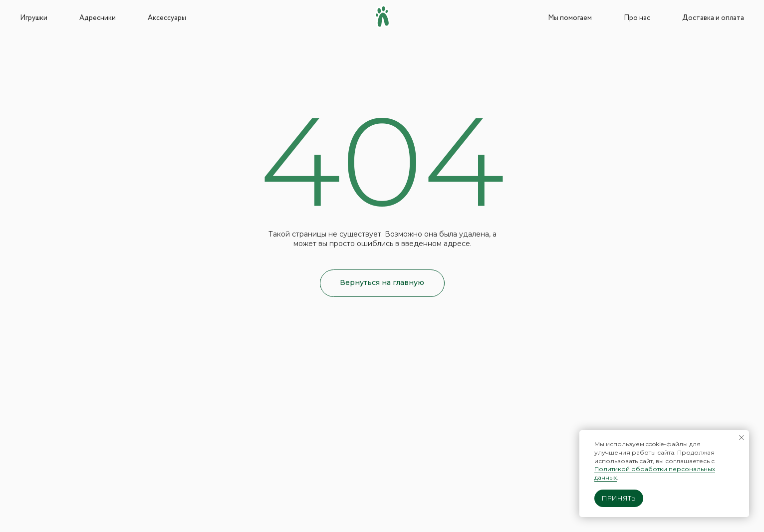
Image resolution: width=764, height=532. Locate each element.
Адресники (98, 18)
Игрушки (34, 18)
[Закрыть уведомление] (742, 438)
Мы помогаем (570, 18)
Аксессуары (167, 18)
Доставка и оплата (713, 18)
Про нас (637, 18)
